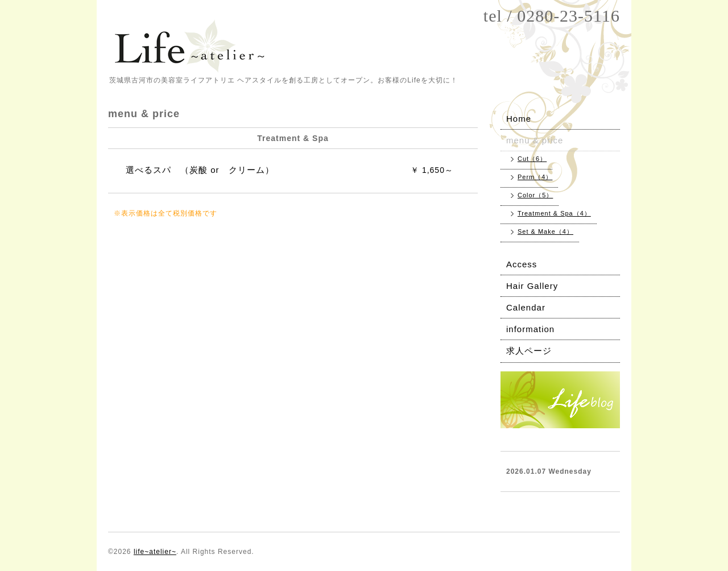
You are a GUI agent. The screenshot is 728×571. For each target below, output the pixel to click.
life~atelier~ (155, 552)
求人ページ (529, 351)
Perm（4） (535, 177)
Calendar (526, 307)
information (530, 329)
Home (519, 119)
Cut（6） (532, 159)
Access (522, 264)
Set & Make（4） (545, 231)
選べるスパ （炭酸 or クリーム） (200, 170)
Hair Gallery (532, 286)
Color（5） (535, 195)
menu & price (535, 140)
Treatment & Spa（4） (554, 213)
